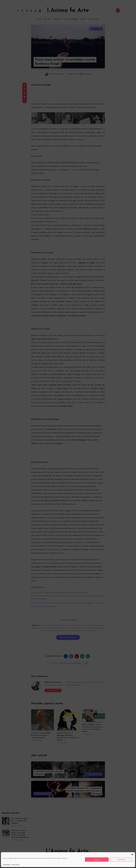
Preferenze (121, 860)
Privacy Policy (16, 864)
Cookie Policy (7, 864)
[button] (132, 855)
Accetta (97, 860)
